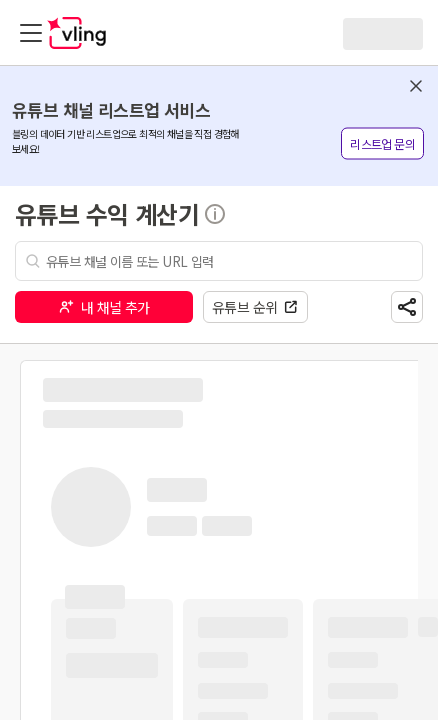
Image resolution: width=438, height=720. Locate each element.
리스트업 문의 (382, 143)
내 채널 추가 (104, 307)
